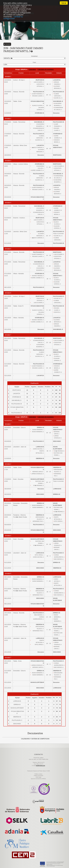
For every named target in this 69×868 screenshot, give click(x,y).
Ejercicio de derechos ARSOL (39, 779)
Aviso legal (39, 777)
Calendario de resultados (46, 69)
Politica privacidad (39, 776)
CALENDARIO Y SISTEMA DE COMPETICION (35, 739)
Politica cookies (38, 774)
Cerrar (64, 3)
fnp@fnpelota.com (40, 766)
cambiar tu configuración (13, 17)
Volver (8, 44)
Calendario (32, 69)
